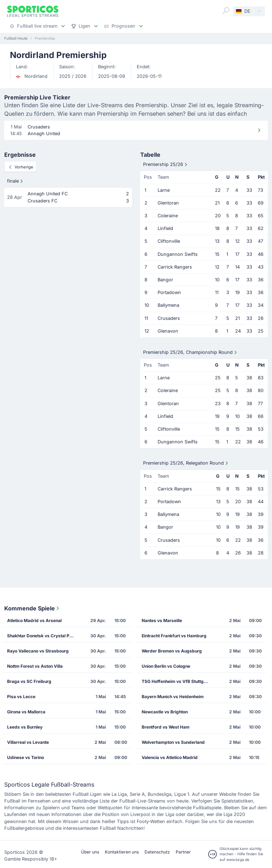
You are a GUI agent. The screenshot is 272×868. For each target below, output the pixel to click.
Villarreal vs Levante (28, 742)
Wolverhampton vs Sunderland (173, 742)
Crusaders (169, 318)
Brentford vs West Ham (166, 727)
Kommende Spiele (32, 608)
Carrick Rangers (175, 267)
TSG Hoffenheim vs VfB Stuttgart (175, 681)
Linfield (165, 228)
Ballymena (168, 305)
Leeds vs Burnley (25, 727)
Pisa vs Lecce (21, 697)
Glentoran (168, 203)
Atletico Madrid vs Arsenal (34, 620)
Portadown (169, 292)
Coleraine (168, 216)
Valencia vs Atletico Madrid (170, 757)
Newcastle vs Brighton (165, 712)
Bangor (165, 280)
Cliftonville (169, 241)
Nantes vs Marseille (162, 620)
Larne (164, 190)
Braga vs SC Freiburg (29, 681)
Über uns (90, 852)
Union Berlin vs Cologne (166, 666)
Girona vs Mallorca (26, 712)
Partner (183, 852)
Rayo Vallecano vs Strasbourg (38, 651)
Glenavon (168, 331)
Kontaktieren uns (122, 852)
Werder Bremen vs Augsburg (172, 651)
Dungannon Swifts (178, 254)
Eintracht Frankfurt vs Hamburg (174, 636)
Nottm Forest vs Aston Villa (35, 666)
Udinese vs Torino (25, 757)
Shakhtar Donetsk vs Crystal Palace (42, 636)
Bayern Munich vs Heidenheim (173, 697)
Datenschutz (157, 852)
